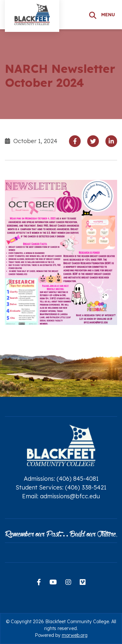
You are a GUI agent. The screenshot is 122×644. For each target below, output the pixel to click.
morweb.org (75, 635)
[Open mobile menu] (109, 15)
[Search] (93, 15)
